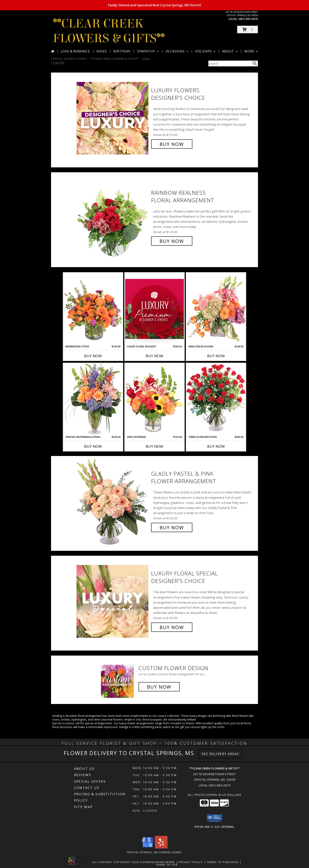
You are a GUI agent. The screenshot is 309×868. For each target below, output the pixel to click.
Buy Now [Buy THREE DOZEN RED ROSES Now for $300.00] (216, 446)
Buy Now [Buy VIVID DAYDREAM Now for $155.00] (154, 446)
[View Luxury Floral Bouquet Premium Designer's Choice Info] (154, 309)
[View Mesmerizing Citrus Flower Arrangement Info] (93, 309)
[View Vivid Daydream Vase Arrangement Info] (154, 399)
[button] (248, 29)
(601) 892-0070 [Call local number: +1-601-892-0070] (248, 19)
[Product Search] (230, 63)
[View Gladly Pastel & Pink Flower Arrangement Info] (113, 501)
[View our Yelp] (161, 847)
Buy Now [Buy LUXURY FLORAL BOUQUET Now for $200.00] (154, 356)
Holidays (206, 51)
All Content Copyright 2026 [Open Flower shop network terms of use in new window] (115, 862)
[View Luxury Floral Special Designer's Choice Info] (113, 600)
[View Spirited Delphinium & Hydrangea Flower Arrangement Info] (93, 399)
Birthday (122, 51)
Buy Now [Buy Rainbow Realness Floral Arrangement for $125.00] (172, 241)
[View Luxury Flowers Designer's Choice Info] (113, 117)
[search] (255, 63)
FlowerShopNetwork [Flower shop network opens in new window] (157, 862)
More (252, 51)
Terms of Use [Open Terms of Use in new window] (167, 865)
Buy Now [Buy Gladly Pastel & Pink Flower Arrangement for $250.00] (172, 527)
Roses (102, 51)
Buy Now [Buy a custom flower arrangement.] (159, 687)
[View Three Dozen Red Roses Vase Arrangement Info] (216, 399)
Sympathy (148, 51)
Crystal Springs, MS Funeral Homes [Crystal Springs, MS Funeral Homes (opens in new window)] (155, 852)
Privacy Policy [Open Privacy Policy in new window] (191, 862)
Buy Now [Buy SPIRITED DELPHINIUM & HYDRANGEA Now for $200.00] (93, 446)
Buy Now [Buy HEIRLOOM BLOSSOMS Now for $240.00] (216, 356)
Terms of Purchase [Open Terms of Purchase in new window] (223, 862)
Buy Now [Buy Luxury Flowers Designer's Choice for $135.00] (172, 144)
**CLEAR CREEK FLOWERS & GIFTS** (109, 31)
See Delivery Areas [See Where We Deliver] (220, 754)
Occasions (177, 51)
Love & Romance (75, 51)
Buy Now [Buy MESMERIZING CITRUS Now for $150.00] (93, 356)
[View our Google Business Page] (148, 847)
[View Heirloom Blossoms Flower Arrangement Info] (216, 309)
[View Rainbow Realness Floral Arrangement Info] (113, 217)
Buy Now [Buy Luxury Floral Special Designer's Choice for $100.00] (172, 627)
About (230, 51)
